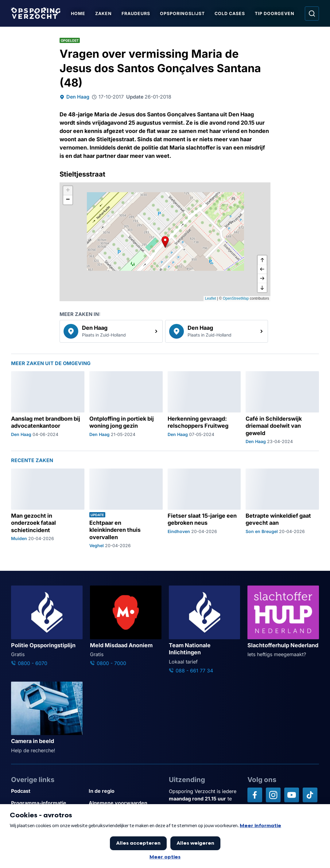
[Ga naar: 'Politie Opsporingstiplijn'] (47, 626)
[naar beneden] (262, 288)
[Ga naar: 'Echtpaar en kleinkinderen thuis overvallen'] (126, 509)
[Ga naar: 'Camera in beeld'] (47, 718)
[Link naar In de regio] (125, 791)
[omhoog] (262, 260)
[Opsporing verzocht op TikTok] (310, 795)
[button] (165, 242)
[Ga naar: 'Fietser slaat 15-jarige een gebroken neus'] (204, 509)
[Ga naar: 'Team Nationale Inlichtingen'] (205, 630)
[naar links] (262, 269)
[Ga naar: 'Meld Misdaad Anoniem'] (126, 626)
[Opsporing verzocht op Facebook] (255, 795)
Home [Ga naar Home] (78, 13)
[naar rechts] (262, 278)
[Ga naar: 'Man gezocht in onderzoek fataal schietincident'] (48, 509)
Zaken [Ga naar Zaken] (104, 13)
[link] (111, 331)
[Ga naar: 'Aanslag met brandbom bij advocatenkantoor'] (48, 408)
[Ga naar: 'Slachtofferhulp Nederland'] (283, 622)
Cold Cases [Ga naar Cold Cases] (230, 13)
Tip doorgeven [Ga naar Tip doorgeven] (275, 13)
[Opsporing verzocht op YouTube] (292, 795)
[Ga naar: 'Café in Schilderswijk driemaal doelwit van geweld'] (282, 408)
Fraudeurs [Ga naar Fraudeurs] (136, 13)
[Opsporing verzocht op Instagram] (273, 795)
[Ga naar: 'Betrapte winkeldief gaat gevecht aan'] (282, 509)
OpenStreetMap (236, 298)
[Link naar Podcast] (47, 791)
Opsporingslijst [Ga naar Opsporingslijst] (183, 13)
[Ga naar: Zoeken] (312, 14)
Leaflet (211, 298)
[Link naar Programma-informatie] (47, 803)
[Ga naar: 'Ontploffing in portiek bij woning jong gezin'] (126, 408)
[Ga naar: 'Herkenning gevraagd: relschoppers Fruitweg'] (204, 408)
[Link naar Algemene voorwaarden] (125, 803)
